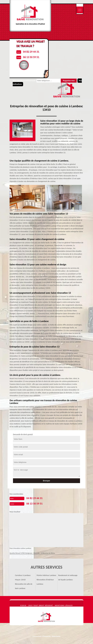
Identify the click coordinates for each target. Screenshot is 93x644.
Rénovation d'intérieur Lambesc (45, 582)
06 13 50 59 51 (34, 504)
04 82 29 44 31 (34, 498)
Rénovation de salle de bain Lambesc (24, 586)
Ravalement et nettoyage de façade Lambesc (68, 577)
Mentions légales (64, 605)
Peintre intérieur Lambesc (46, 575)
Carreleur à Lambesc (23, 575)
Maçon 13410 (20, 580)
